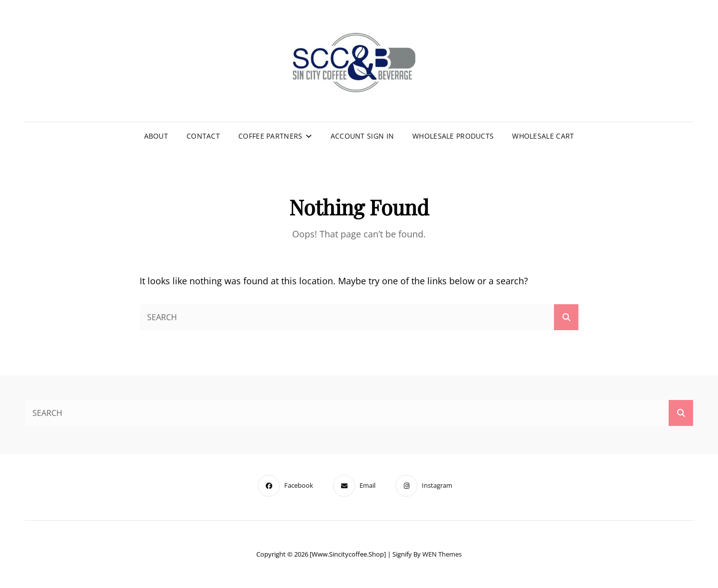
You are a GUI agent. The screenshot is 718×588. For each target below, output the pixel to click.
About (156, 136)
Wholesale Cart (543, 136)
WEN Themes (442, 554)
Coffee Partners (270, 136)
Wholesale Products (453, 136)
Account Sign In (362, 136)
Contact (203, 136)
